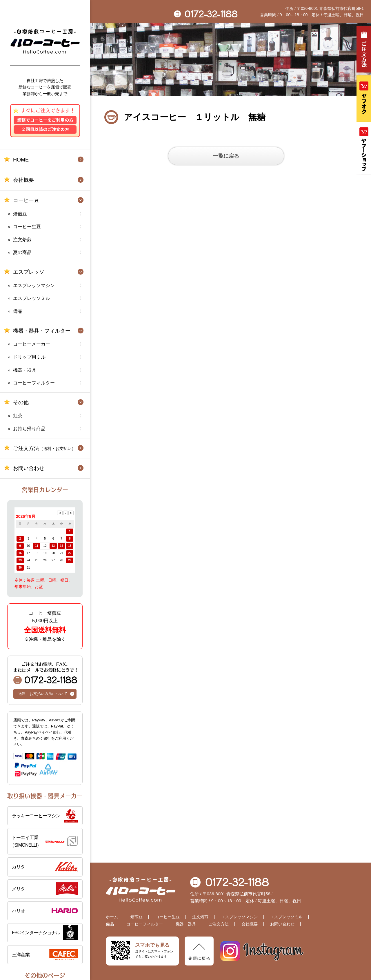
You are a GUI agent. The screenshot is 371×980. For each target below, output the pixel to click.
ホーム (112, 917)
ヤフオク (364, 99)
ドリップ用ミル (29, 357)
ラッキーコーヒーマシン (36, 816)
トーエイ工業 (44, 842)
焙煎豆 (20, 214)
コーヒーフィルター (34, 383)
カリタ (19, 867)
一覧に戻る (226, 156)
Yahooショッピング (364, 150)
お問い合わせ (29, 468)
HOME (21, 160)
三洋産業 (21, 955)
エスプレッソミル (32, 298)
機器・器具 (25, 370)
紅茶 (18, 416)
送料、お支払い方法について (43, 694)
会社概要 (23, 180)
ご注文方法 (44, 448)
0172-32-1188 (45, 673)
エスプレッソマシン (34, 285)
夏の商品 (22, 252)
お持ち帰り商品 (29, 429)
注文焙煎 (22, 240)
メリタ (19, 889)
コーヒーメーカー (32, 344)
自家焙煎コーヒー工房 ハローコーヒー (45, 41)
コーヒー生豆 (27, 227)
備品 (18, 311)
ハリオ (19, 911)
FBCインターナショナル (36, 933)
